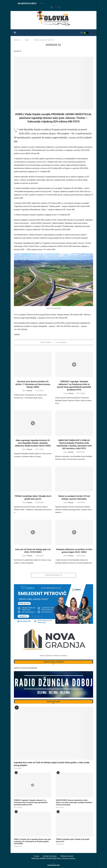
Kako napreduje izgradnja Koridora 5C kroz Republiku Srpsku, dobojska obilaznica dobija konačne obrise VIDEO (33, 443)
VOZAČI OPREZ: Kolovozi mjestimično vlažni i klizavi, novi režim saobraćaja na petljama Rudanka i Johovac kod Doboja (74, 802)
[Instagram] (52, 8)
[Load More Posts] (53, 575)
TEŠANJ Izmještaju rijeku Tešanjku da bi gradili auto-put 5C (73, 840)
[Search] (82, 33)
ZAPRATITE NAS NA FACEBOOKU (26, 668)
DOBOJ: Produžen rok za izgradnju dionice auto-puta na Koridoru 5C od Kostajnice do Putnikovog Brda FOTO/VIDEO (32, 841)
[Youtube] (55, 8)
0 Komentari (61, 342)
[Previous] (41, 3)
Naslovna (17, 40)
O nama (36, 856)
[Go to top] (53, 865)
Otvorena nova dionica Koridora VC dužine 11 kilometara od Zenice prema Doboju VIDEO (33, 384)
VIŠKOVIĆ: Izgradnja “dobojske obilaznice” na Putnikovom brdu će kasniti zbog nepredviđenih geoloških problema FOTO (31, 802)
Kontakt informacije (50, 856)
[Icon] (74, 364)
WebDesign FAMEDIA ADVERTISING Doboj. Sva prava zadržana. (53, 858)
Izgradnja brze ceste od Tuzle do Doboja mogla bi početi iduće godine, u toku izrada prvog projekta (52, 764)
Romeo (30, 391)
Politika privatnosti (67, 856)
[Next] (43, 3)
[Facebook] (48, 8)
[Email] (59, 8)
